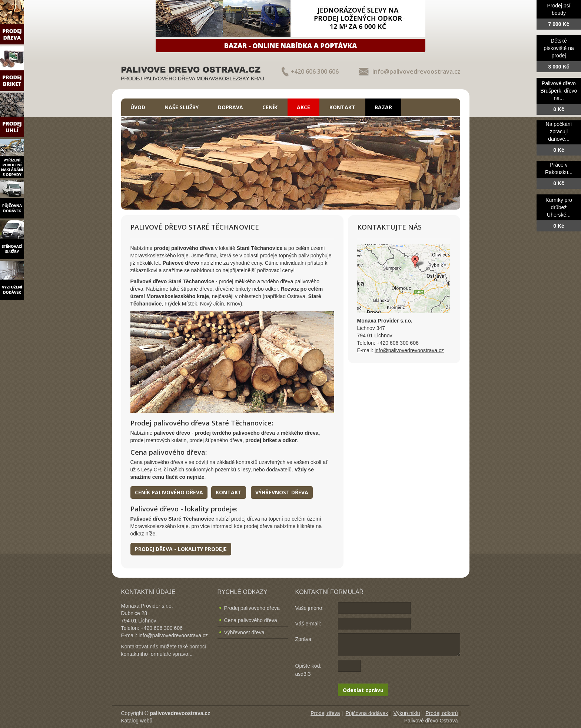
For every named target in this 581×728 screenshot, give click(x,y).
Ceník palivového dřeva (169, 492)
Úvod (138, 107)
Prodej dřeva (325, 713)
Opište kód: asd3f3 (308, 670)
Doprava (230, 107)
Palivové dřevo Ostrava (431, 721)
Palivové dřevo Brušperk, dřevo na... (559, 91)
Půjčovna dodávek (367, 713)
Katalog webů (137, 721)
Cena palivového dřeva (251, 620)
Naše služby (182, 107)
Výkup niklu (407, 713)
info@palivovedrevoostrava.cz (416, 71)
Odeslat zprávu (363, 690)
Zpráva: (304, 639)
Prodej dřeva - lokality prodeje (181, 549)
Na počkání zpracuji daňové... (559, 131)
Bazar (383, 107)
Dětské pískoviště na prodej (559, 48)
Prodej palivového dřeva (252, 608)
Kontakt (342, 107)
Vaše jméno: (310, 608)
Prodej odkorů (441, 713)
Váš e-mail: (308, 624)
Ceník (270, 107)
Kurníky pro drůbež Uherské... (559, 207)
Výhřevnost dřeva (282, 492)
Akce (303, 107)
